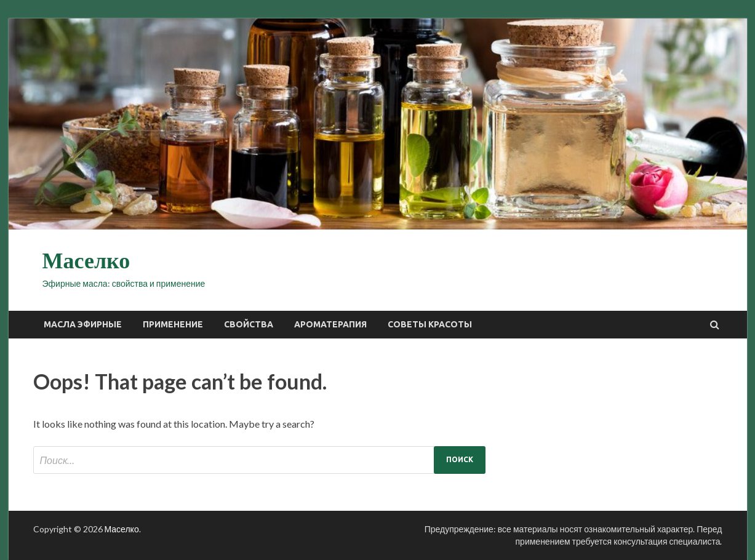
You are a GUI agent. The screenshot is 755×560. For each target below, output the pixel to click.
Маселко (86, 261)
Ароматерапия (330, 324)
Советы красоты (430, 324)
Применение (173, 324)
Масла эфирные (83, 324)
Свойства (249, 324)
